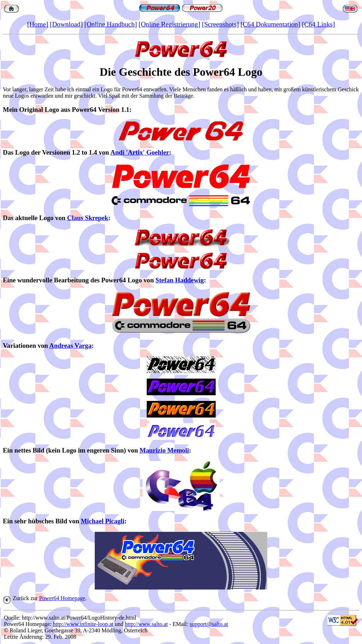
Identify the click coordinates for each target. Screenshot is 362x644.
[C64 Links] (318, 24)
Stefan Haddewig (180, 280)
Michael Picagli (103, 521)
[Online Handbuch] (111, 24)
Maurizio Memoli (164, 450)
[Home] (38, 24)
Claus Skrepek (88, 218)
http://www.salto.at (146, 624)
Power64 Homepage (62, 598)
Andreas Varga (70, 346)
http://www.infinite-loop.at (83, 624)
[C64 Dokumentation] (270, 24)
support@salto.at (209, 624)
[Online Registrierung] (169, 24)
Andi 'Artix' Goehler (140, 152)
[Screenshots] (220, 24)
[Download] (66, 24)
